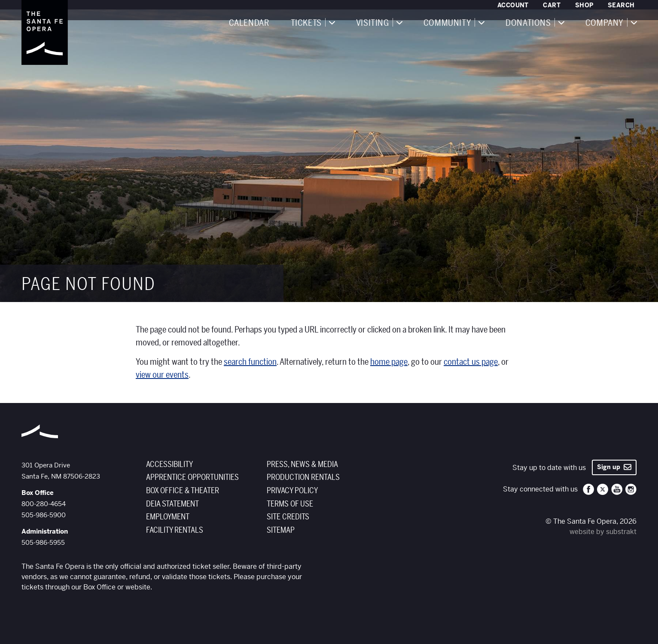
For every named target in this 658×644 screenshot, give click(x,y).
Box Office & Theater (183, 491)
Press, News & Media (302, 464)
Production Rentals (303, 477)
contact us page (471, 362)
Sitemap (281, 530)
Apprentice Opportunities (192, 477)
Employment (168, 517)
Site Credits (288, 517)
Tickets (306, 23)
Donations (528, 23)
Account (513, 5)
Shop (584, 5)
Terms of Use (290, 504)
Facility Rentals (175, 530)
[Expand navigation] (332, 22)
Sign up (614, 467)
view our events (162, 375)
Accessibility (169, 464)
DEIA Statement (172, 504)
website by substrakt (603, 532)
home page (389, 362)
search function (250, 362)
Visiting (373, 23)
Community (447, 23)
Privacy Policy (292, 491)
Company (605, 23)
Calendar (249, 23)
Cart (552, 5)
